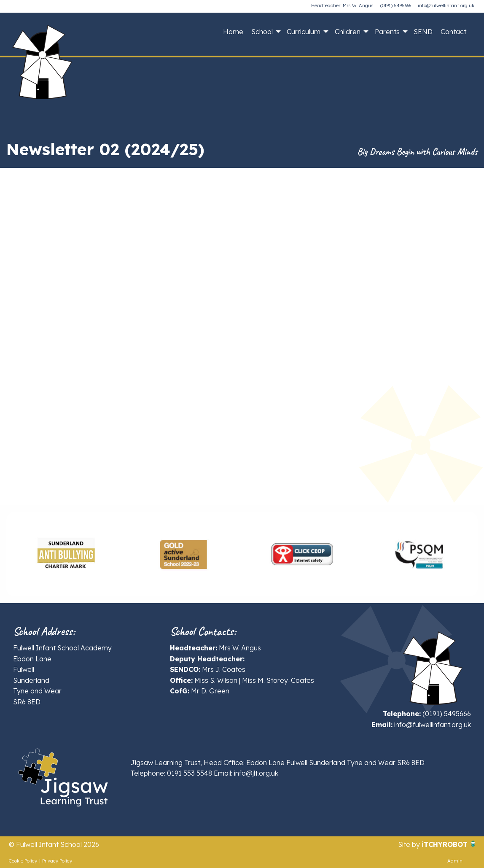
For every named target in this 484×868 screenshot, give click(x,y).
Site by (410, 844)
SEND (423, 32)
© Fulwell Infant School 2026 (54, 844)
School (262, 32)
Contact (453, 32)
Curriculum (304, 32)
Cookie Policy (23, 861)
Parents (387, 32)
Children (348, 32)
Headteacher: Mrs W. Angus (342, 5)
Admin (455, 861)
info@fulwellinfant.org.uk (446, 5)
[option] (65, 554)
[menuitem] (233, 32)
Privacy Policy (57, 861)
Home (233, 32)
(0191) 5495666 (396, 5)
